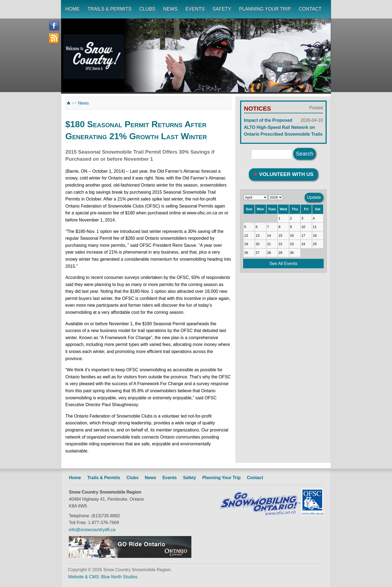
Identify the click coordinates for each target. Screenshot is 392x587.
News (83, 103)
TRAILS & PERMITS (110, 9)
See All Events (283, 264)
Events (170, 478)
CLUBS (147, 9)
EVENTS (195, 9)
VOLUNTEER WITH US (284, 174)
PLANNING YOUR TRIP (265, 9)
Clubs (132, 478)
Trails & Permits (104, 478)
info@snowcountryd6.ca (92, 530)
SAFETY (222, 9)
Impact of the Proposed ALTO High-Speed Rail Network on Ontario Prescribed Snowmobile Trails (283, 127)
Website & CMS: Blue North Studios (103, 577)
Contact (255, 478)
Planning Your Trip (221, 478)
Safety (189, 478)
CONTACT (310, 9)
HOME (73, 9)
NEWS (171, 9)
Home (75, 478)
